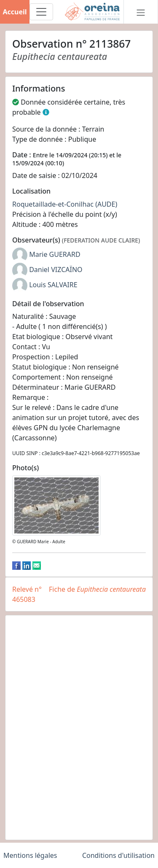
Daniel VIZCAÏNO (56, 270)
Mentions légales (30, 855)
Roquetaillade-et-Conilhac (53, 204)
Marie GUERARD (55, 254)
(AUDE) (106, 204)
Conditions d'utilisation (118, 855)
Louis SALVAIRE (53, 285)
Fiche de (97, 589)
